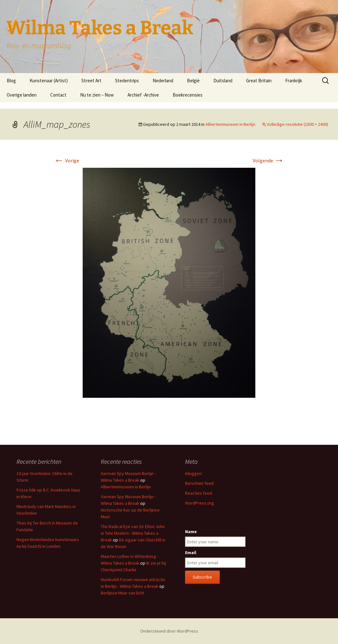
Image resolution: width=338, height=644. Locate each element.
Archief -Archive (143, 95)
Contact (58, 95)
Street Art (91, 81)
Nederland (163, 81)
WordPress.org (200, 503)
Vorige (67, 160)
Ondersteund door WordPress (169, 631)
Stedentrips (127, 81)
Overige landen (22, 95)
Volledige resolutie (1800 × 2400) (297, 124)
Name (191, 532)
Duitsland (223, 81)
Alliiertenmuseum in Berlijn (230, 124)
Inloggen (193, 473)
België (193, 81)
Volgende (269, 160)
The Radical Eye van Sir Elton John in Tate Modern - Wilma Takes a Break (133, 533)
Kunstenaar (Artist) (49, 81)
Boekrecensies (188, 95)
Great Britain (259, 81)
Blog (11, 81)
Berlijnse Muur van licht (122, 593)
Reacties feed (199, 493)
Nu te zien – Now (97, 95)
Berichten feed (199, 483)
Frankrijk (294, 81)
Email (191, 552)
